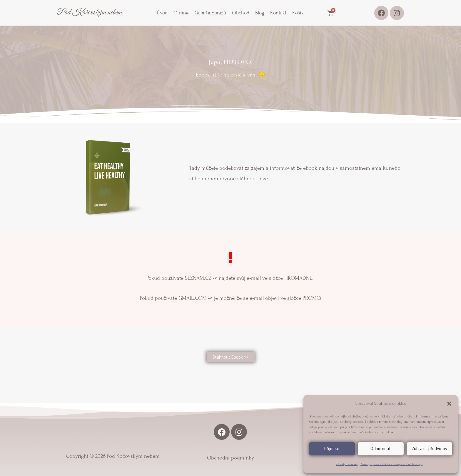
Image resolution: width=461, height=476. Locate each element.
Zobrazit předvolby (429, 448)
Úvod (162, 13)
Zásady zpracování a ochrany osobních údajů (391, 464)
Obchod (241, 13)
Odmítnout (381, 448)
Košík (298, 13)
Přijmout (332, 448)
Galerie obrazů (210, 13)
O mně (181, 13)
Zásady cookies (347, 464)
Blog (260, 13)
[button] (449, 404)
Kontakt (278, 13)
